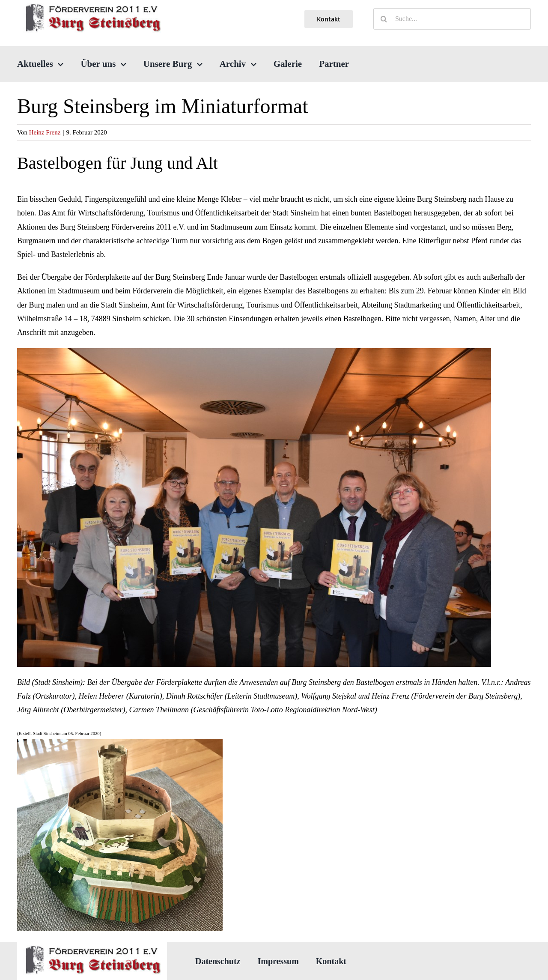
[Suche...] (452, 19)
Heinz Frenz (45, 132)
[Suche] (384, 19)
